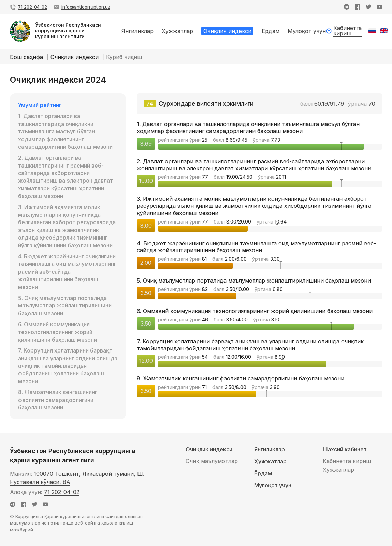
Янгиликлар (270, 450)
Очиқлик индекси (75, 57)
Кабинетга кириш (347, 461)
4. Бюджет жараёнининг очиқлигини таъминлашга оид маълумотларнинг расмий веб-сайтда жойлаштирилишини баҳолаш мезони (67, 272)
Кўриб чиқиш (124, 57)
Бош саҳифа (27, 57)
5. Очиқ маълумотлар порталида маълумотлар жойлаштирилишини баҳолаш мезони (65, 306)
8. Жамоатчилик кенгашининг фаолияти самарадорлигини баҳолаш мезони (58, 400)
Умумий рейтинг (40, 105)
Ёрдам (263, 473)
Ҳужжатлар (270, 462)
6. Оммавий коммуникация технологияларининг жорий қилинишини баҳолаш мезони (57, 332)
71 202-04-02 (62, 492)
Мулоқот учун (273, 485)
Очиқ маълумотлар (212, 461)
